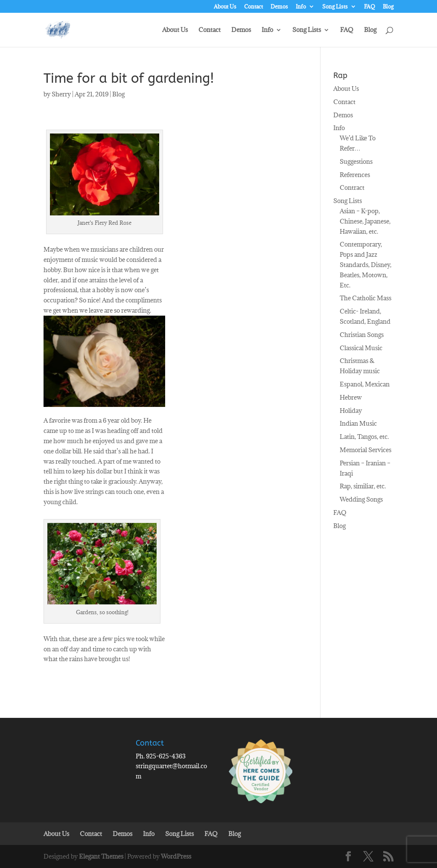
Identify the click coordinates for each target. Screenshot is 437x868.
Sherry (61, 94)
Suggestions (356, 161)
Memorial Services (366, 450)
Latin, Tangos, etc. (364, 437)
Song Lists (335, 7)
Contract (352, 187)
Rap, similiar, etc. (363, 486)
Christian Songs (362, 335)
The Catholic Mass (366, 298)
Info (301, 7)
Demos (279, 7)
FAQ (370, 7)
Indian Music (358, 423)
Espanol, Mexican (365, 384)
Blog (388, 7)
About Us (225, 7)
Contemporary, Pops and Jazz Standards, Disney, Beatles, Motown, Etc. (366, 264)
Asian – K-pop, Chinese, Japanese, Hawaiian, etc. (365, 221)
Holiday (351, 411)
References (355, 175)
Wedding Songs (361, 499)
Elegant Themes (101, 856)
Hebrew (351, 397)
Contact (253, 7)
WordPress (176, 856)
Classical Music (361, 348)
